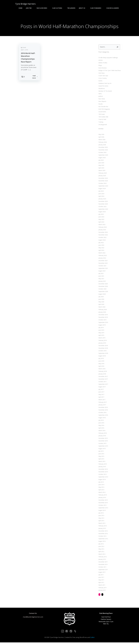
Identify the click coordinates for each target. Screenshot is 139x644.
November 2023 (103, 205)
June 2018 (101, 362)
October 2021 (102, 267)
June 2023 (101, 218)
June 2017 (101, 393)
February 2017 (102, 403)
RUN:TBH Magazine (104, 110)
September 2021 (103, 269)
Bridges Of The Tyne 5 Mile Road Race (109, 71)
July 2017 (101, 390)
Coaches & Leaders (113, 8)
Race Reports (102, 102)
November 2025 (103, 151)
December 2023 (103, 202)
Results (100, 105)
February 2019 (102, 341)
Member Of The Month (105, 92)
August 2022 (102, 241)
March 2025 (102, 171)
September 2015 (103, 447)
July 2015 (101, 452)
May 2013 (101, 519)
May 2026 (101, 135)
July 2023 (101, 215)
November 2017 (103, 380)
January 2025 (102, 176)
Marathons (101, 89)
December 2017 (103, 377)
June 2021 (101, 277)
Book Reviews (102, 69)
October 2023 (102, 207)
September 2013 (103, 509)
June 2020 (101, 300)
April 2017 (101, 398)
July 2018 (101, 359)
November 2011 (103, 565)
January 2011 (102, 591)
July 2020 (101, 297)
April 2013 (101, 521)
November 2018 (103, 349)
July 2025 (101, 161)
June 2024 (101, 194)
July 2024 (101, 192)
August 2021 (102, 272)
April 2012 (101, 552)
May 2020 (101, 303)
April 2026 (101, 138)
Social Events (102, 112)
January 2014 (102, 498)
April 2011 (101, 583)
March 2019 (102, 339)
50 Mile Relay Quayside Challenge (108, 58)
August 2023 (102, 212)
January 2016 (102, 436)
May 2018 (101, 364)
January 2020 (102, 313)
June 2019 (101, 331)
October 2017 (102, 382)
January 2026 (102, 145)
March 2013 (102, 524)
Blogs (100, 66)
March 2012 (102, 555)
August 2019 (102, 326)
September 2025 (103, 156)
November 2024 (103, 182)
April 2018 (101, 367)
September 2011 (103, 570)
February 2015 (102, 465)
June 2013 (101, 516)
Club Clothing (58, 8)
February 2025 (102, 174)
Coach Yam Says (103, 76)
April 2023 (101, 223)
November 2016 (103, 411)
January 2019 (102, 344)
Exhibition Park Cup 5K (105, 84)
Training (100, 123)
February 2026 (102, 143)
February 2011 (102, 588)
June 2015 (101, 454)
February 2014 (102, 496)
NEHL (100, 94)
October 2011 (102, 568)
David (25, 49)
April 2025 (101, 169)
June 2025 (101, 164)
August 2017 (102, 388)
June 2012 (101, 547)
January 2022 (102, 259)
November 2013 (103, 503)
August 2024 (102, 189)
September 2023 (103, 210)
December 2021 (103, 261)
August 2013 (102, 511)
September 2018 (103, 354)
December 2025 (103, 148)
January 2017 (102, 406)
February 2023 (102, 228)
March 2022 (102, 254)
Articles (100, 61)
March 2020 (102, 308)
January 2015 (102, 467)
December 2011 (103, 563)
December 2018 (103, 346)
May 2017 (101, 395)
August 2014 (102, 480)
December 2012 (103, 532)
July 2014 (101, 483)
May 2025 (101, 166)
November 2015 (103, 442)
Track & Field (102, 120)
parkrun (100, 97)
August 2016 (102, 418)
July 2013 (101, 514)
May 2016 (101, 426)
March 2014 (102, 493)
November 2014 (103, 473)
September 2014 (103, 478)
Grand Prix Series (103, 87)
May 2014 (101, 488)
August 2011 (102, 573)
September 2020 (103, 292)
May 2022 (101, 248)
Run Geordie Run (103, 107)
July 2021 (101, 274)
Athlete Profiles (103, 64)
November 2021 (103, 264)
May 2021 (101, 279)
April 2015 (101, 460)
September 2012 (103, 539)
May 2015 (101, 457)
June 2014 (101, 485)
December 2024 (103, 179)
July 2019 (101, 328)
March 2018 (102, 370)
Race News (101, 100)
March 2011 (102, 586)
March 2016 (102, 431)
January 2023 (102, 230)
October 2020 (102, 290)
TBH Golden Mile (103, 118)
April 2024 (101, 197)
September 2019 (103, 323)
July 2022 (101, 243)
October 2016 (102, 413)
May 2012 (101, 550)
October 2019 (102, 321)
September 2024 (103, 187)
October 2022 (102, 238)
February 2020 (102, 310)
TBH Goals (101, 115)
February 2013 (102, 527)
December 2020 (103, 285)
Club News (101, 74)
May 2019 (101, 333)
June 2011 (101, 578)
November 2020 (103, 287)
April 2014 (101, 491)
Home (20, 8)
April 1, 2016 (25, 51)
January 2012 (102, 560)
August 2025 (102, 158)
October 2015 (102, 444)
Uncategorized (102, 125)
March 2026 (102, 140)
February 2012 (102, 557)
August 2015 (102, 449)
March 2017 (102, 400)
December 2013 (103, 501)
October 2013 (102, 506)
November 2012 (103, 534)
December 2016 (103, 408)
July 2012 (101, 545)
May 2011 (101, 581)
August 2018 (102, 357)
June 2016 (101, 424)
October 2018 (102, 351)
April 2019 (101, 336)
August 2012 (102, 542)
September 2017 (103, 385)
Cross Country (102, 79)
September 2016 (103, 416)
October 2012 (102, 537)
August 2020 (102, 295)
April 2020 (101, 305)
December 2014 (103, 470)
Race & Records (43, 8)
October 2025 (102, 153)
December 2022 (103, 233)
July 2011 (101, 575)
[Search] (117, 48)
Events (100, 82)
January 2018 (102, 375)
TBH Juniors (71, 8)
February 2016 (102, 434)
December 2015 (103, 439)
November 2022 (103, 236)
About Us (83, 8)
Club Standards (96, 8)
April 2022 (101, 251)
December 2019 (103, 315)
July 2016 (101, 421)
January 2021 (102, 282)
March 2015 (102, 462)
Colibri (92, 639)
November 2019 (103, 318)
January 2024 (102, 200)
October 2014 (102, 475)
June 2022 (101, 246)
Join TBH (30, 8)
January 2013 (102, 529)
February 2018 (102, 372)
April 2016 (101, 429)
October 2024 (102, 184)
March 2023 (102, 225)
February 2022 (102, 256)
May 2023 (101, 220)
